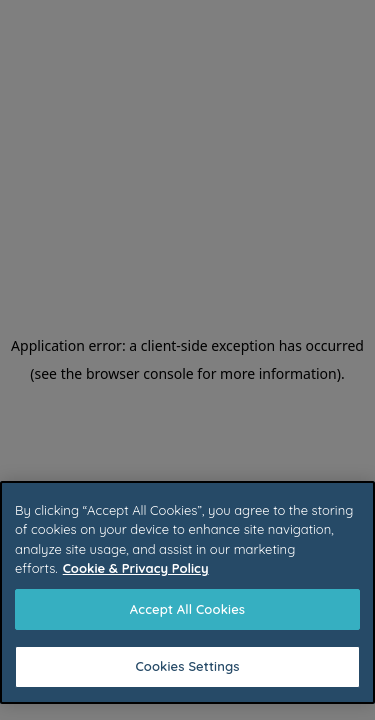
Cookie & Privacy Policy (136, 568)
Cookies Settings (187, 666)
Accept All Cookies (187, 609)
